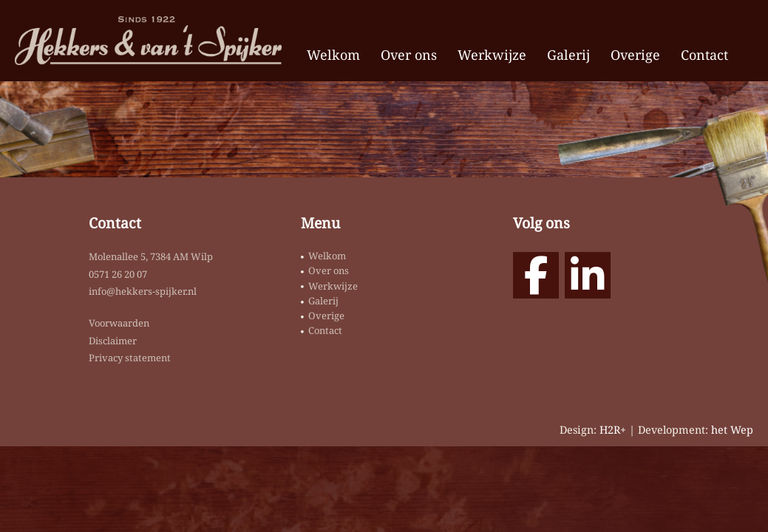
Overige (635, 55)
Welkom (333, 55)
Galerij (568, 55)
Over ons (409, 55)
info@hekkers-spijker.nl (143, 291)
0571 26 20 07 (118, 274)
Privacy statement (130, 358)
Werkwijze (492, 55)
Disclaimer (113, 341)
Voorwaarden (119, 323)
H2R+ (613, 430)
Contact (704, 55)
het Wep (732, 430)
